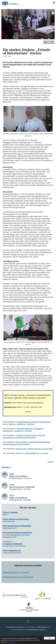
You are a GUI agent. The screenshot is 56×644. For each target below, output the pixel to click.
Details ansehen (11, 642)
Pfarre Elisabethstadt (12, 550)
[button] (45, 42)
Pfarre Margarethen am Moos (18, 535)
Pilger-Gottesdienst (18, 476)
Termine (5, 467)
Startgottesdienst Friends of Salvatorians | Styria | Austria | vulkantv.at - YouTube (27, 423)
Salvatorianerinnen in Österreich (16, 572)
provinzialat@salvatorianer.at (36, 630)
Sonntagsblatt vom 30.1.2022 (36, 453)
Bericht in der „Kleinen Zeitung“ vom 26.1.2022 (34, 449)
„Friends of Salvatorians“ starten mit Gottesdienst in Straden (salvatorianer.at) (24, 436)
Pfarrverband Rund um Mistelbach (17, 526)
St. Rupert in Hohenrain (13, 544)
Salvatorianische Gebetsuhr (22, 487)
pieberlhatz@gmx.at (35, 403)
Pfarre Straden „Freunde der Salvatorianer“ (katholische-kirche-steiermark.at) (27, 443)
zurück (50, 462)
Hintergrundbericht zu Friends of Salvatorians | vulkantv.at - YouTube (23, 430)
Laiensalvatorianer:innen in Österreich (18, 577)
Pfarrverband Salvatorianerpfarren (17, 533)
